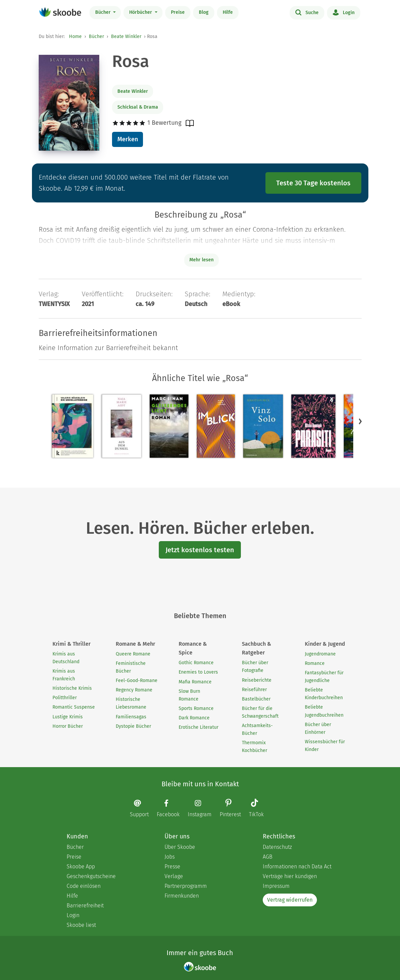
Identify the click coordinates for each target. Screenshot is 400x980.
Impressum (276, 886)
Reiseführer (254, 690)
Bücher (104, 12)
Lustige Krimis (68, 717)
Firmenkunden (182, 896)
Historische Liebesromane (131, 703)
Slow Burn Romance (189, 695)
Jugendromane (320, 654)
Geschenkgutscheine (91, 876)
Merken (128, 139)
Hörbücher (141, 12)
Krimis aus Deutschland (66, 658)
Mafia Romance (195, 682)
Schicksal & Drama (138, 107)
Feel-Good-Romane (137, 681)
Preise (178, 12)
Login (344, 12)
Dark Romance (194, 718)
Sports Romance (196, 708)
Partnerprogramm (186, 886)
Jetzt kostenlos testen (200, 550)
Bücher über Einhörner (318, 728)
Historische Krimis (72, 688)
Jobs (170, 857)
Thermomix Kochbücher (254, 747)
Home (75, 36)
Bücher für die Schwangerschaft (260, 712)
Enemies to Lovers (198, 672)
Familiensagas (131, 717)
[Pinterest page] (234, 809)
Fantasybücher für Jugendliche (324, 677)
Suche (307, 12)
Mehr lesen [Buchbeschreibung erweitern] (202, 260)
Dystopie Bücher (133, 726)
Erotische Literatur (198, 727)
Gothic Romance (196, 663)
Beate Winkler (126, 36)
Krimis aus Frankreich (64, 675)
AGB (268, 857)
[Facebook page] (172, 808)
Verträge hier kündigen (290, 876)
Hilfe (228, 12)
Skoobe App (81, 866)
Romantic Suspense (74, 707)
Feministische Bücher (131, 667)
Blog (204, 12)
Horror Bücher (68, 726)
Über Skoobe (180, 847)
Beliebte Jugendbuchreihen (324, 711)
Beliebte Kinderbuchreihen (324, 694)
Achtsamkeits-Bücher (257, 729)
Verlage (174, 876)
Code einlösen (84, 886)
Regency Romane (134, 690)
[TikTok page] (260, 809)
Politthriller (65, 698)
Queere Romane (133, 654)
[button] (360, 421)
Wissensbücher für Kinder (325, 746)
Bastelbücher (256, 699)
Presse (172, 866)
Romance (315, 663)
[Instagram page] (203, 808)
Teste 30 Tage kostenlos (313, 183)
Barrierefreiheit (85, 906)
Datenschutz (277, 847)
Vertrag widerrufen (290, 900)
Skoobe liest (81, 925)
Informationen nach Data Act (297, 866)
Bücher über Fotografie (255, 667)
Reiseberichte (257, 680)
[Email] (143, 808)
